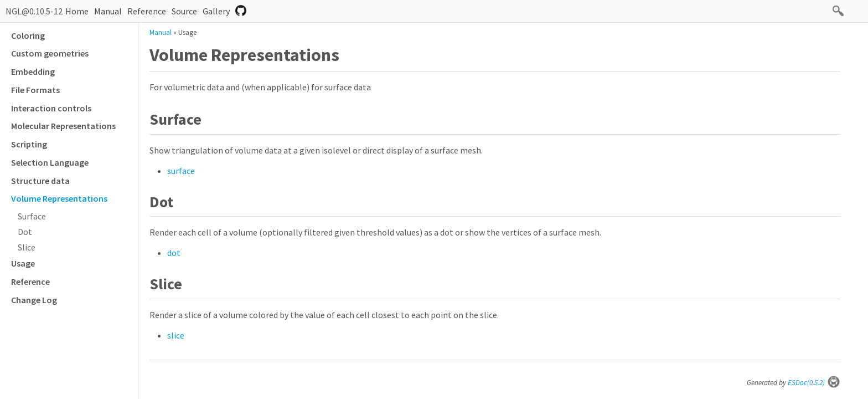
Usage (23, 263)
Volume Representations (59, 198)
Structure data (40, 181)
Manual (108, 11)
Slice (27, 247)
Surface (32, 216)
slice (176, 335)
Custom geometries (50, 53)
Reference (147, 11)
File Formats (35, 90)
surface (181, 171)
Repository (241, 11)
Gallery (216, 11)
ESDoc (814, 383)
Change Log (34, 300)
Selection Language (50, 162)
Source (184, 11)
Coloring (28, 35)
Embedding (33, 71)
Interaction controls (51, 108)
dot (174, 253)
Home (77, 11)
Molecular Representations (63, 126)
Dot (25, 232)
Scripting (29, 144)
